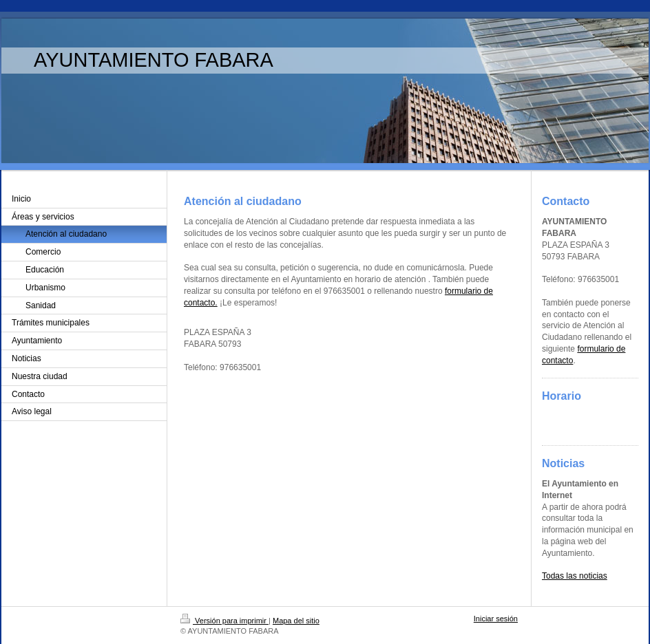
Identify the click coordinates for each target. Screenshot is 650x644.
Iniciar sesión (496, 619)
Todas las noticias (575, 576)
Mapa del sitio (296, 621)
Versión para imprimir (224, 621)
